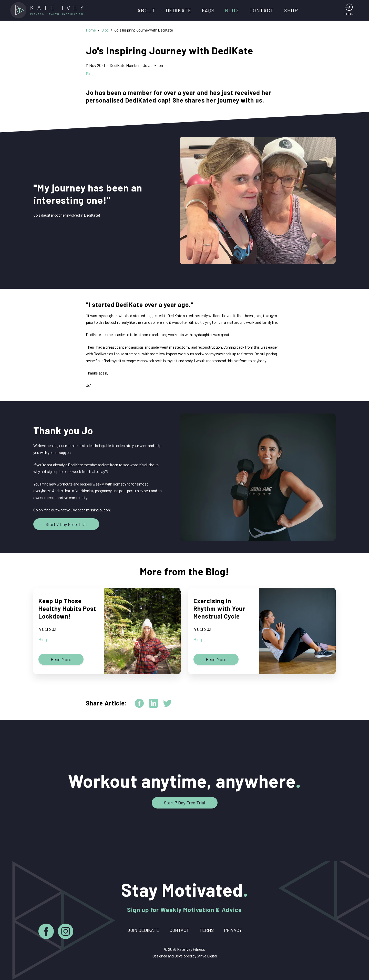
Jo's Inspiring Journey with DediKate (144, 30)
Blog (232, 10)
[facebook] (139, 703)
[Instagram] (66, 932)
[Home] (49, 10)
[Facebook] (46, 932)
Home (91, 30)
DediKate (179, 10)
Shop (291, 10)
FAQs (208, 10)
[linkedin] (153, 703)
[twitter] (167, 703)
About (146, 10)
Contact (262, 10)
